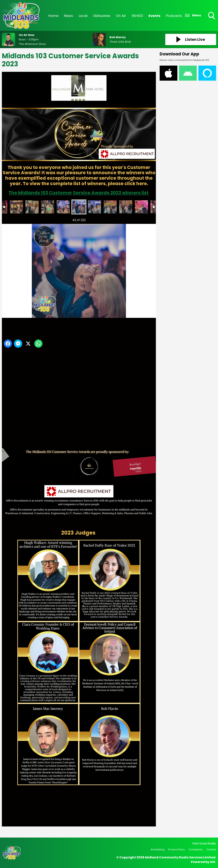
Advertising (157, 849)
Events (154, 16)
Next (147, 219)
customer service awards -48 (79, 207)
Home (53, 16)
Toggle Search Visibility (212, 16)
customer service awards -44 (16, 207)
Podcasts (174, 16)
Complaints (196, 849)
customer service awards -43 (32, 207)
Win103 (137, 16)
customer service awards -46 (63, 207)
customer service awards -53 (141, 207)
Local (83, 16)
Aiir (213, 862)
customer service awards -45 (48, 207)
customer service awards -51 (110, 207)
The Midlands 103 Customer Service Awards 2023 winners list (79, 193)
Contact (211, 849)
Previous (10, 219)
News (69, 16)
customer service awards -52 (126, 207)
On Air (121, 16)
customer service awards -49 (95, 207)
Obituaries (102, 16)
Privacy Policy (176, 849)
